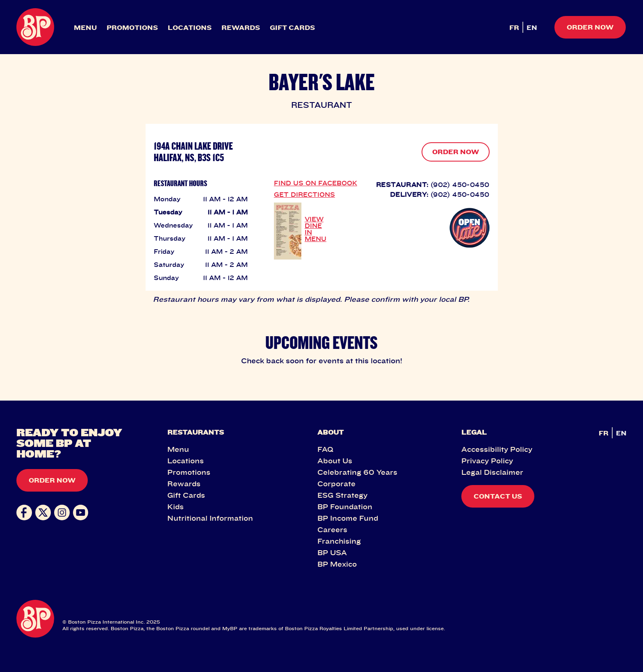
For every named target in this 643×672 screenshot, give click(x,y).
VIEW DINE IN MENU (316, 229)
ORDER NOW (456, 152)
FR (514, 27)
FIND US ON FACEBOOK (316, 183)
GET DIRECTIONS (304, 194)
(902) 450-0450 (460, 185)
